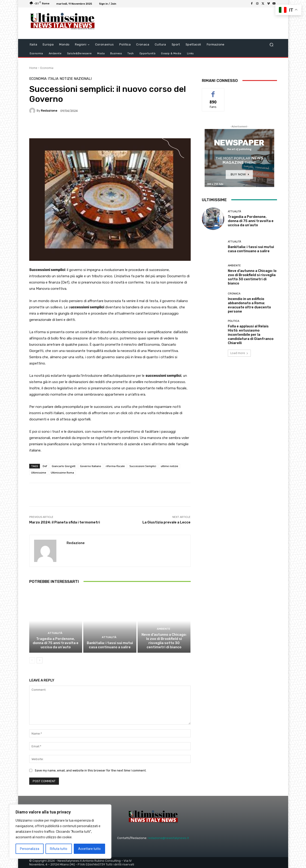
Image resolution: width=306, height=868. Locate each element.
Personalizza (30, 849)
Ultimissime (39, 473)
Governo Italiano (91, 466)
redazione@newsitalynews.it (168, 838)
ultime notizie (169, 466)
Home (33, 68)
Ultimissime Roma (62, 473)
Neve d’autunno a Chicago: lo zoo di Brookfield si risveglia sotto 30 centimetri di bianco (164, 641)
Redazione (49, 111)
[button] (272, 44)
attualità (55, 633)
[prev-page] (32, 660)
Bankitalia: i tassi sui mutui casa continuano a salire (110, 645)
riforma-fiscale (115, 466)
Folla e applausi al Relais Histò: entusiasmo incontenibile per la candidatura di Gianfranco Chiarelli (251, 335)
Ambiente (164, 629)
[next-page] (40, 660)
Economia (47, 68)
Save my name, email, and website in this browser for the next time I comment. (91, 770)
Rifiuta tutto (59, 849)
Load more (239, 353)
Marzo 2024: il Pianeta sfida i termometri (65, 522)
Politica (234, 321)
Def (45, 466)
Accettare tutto (89, 849)
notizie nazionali (76, 79)
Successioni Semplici (143, 466)
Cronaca (234, 294)
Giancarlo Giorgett (64, 466)
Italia (53, 79)
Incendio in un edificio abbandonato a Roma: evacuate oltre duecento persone (249, 305)
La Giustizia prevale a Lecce (166, 522)
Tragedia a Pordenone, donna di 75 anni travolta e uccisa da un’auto (56, 643)
